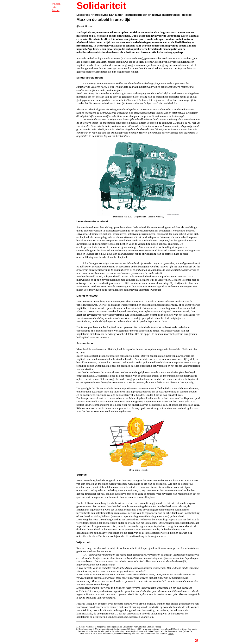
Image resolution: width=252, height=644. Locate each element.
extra (54, 7)
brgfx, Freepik (141, 470)
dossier (56, 10)
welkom (56, 4)
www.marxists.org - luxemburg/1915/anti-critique (165, 629)
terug (158, 627)
